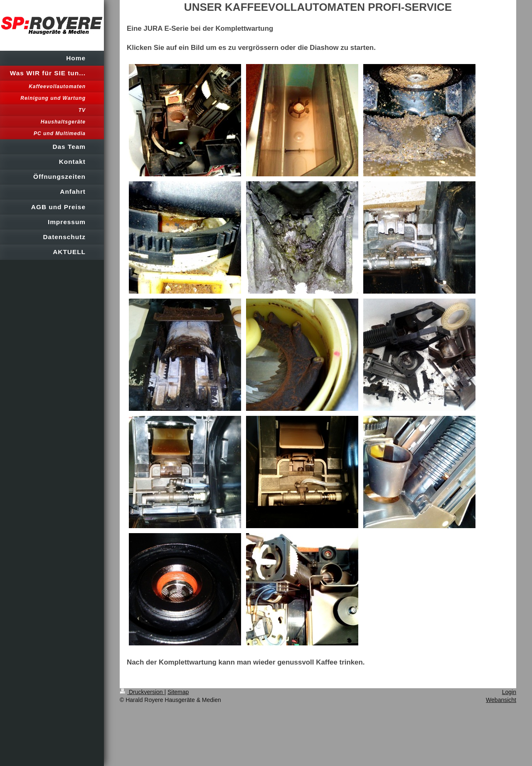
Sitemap (178, 692)
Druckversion (142, 692)
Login (509, 692)
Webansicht (501, 700)
